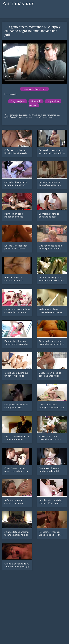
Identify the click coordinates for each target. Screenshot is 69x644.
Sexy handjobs (18, 101)
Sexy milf (36, 101)
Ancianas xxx (18, 3)
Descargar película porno (34, 89)
